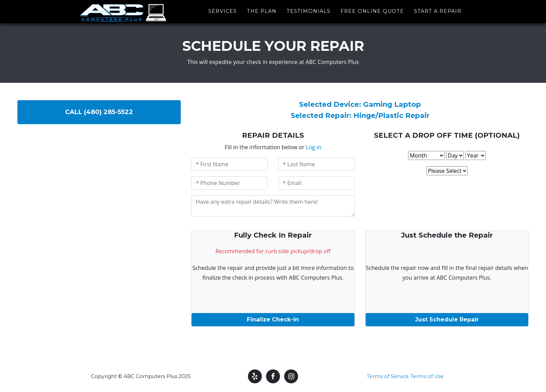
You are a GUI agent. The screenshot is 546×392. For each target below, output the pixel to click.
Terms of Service (388, 376)
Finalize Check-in (273, 319)
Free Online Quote (372, 10)
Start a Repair (438, 10)
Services (223, 10)
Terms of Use (427, 376)
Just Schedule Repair (447, 319)
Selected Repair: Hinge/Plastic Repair (360, 115)
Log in (314, 147)
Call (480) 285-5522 (99, 112)
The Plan (262, 10)
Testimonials (309, 10)
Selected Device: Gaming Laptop (360, 104)
